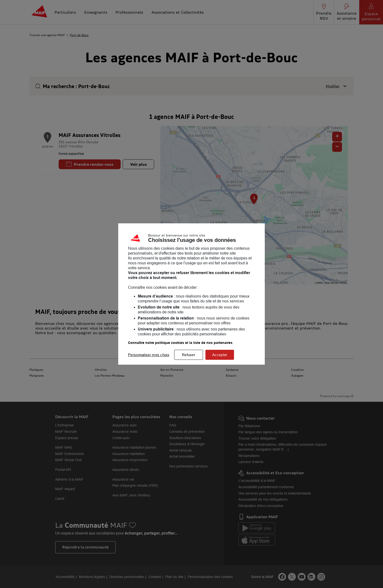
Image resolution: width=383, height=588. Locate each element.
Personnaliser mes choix (149, 355)
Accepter (220, 355)
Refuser (189, 355)
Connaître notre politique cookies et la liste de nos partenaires (180, 343)
